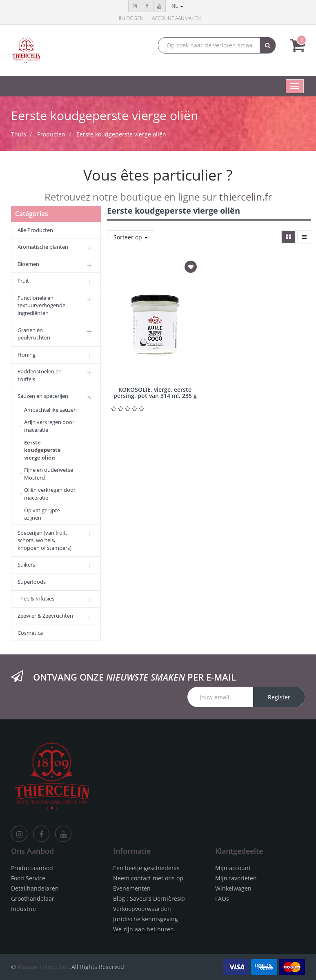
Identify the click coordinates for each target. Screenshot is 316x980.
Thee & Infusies (36, 598)
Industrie (23, 909)
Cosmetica (30, 633)
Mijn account (233, 868)
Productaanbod (32, 868)
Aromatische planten (43, 247)
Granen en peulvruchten (34, 334)
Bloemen (28, 264)
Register (279, 697)
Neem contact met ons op (148, 878)
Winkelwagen (233, 888)
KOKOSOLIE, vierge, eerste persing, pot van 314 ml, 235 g (155, 393)
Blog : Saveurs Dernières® (149, 899)
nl (177, 6)
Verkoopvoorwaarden (142, 909)
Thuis (19, 134)
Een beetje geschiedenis (146, 868)
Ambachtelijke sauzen (50, 410)
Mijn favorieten (236, 878)
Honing (27, 355)
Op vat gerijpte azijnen (42, 514)
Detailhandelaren (35, 888)
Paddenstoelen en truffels (40, 375)
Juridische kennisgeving (146, 919)
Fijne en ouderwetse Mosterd (49, 474)
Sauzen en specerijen (43, 396)
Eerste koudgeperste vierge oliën (121, 134)
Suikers (26, 565)
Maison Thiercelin (42, 967)
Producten (51, 134)
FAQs (222, 899)
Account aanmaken (176, 18)
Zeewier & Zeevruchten (45, 616)
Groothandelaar (33, 899)
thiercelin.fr (246, 197)
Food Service (28, 878)
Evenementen (132, 888)
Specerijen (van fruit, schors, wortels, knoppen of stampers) (45, 540)
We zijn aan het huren (144, 929)
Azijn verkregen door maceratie (49, 426)
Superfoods (32, 582)
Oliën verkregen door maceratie (50, 494)
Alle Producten (35, 230)
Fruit (23, 281)
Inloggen (131, 18)
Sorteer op (131, 237)
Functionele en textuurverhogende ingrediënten (41, 305)
